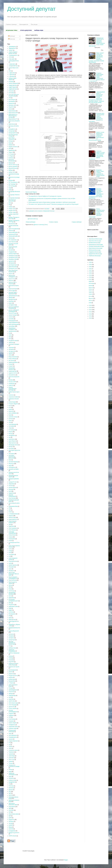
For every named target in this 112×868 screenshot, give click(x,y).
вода (10, 188)
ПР (9, 616)
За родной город (13, 341)
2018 (91, 277)
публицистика (12, 648)
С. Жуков (11, 683)
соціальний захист (13, 727)
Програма (11, 636)
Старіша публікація (77, 222)
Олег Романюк (12, 530)
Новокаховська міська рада (96, 245)
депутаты (11, 281)
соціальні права (13, 728)
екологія (11, 317)
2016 (91, 305)
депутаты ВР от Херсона (13, 283)
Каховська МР (12, 382)
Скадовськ (11, 715)
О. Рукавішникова (13, 514)
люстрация (11, 426)
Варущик (11, 163)
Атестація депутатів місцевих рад (14, 95)
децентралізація (13, 289)
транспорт (11, 758)
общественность (13, 519)
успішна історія (12, 780)
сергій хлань (12, 701)
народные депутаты (14, 479)
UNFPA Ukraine (12, 836)
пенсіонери (11, 591)
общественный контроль (12, 522)
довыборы (11, 301)
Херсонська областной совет (13, 804)
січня (90, 303)
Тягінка (10, 770)
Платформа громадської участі (13, 600)
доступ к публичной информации (14, 311)
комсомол (11, 395)
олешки (11, 537)
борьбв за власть (13, 147)
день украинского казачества (13, 271)
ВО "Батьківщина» (13, 182)
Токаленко (11, 752)
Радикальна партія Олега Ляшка (13, 664)
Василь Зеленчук (13, 165)
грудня (91, 281)
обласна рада (12, 517)
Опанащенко (12, 539)
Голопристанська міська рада (96, 246)
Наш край (11, 489)
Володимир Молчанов (14, 192)
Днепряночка (12, 299)
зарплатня (11, 347)
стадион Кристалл (13, 741)
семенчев (11, 699)
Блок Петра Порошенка (12, 138)
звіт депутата (12, 351)
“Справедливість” (13, 55)
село (10, 697)
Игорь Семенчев (13, 357)
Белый (10, 109)
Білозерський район (14, 126)
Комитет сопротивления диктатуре (12, 389)
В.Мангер (11, 158)
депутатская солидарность (12, 276)
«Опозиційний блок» (14, 61)
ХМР (10, 808)
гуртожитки (11, 261)
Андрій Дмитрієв (13, 89)
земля (10, 355)
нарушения (11, 484)
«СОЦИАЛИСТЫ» (13, 66)
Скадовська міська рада (95, 252)
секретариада (12, 695)
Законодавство (24, 24)
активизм (11, 82)
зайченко (11, 342)
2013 (91, 312)
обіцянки (11, 516)
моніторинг (11, 454)
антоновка (11, 93)
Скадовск (11, 714)
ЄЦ (9, 333)
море (10, 460)
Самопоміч (11, 692)
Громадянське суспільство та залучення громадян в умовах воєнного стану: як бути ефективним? (97, 42)
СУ (9, 743)
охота (10, 563)
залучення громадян (14, 344)
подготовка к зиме (13, 606)
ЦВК (10, 816)
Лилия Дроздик (12, 424)
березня (91, 298)
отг (9, 556)
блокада (11, 141)
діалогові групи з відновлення (13, 293)
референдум (12, 679)
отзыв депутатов (13, 561)
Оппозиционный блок (14, 543)
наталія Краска (12, 488)
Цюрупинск (11, 820)
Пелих (10, 589)
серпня (91, 290)
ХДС (10, 793)
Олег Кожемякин (13, 528)
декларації (11, 263)
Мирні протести (13, 443)
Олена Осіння (12, 535)
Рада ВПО (11, 662)
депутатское (12, 279)
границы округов (13, 254)
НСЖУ (10, 512)
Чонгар (10, 823)
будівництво (12, 150)
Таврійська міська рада (95, 256)
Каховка (11, 380)
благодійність (12, 129)
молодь (11, 447)
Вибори (11, 170)
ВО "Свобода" (12, 184)
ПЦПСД (11, 658)
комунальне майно (13, 397)
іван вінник (11, 361)
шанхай (11, 825)
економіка (11, 319)
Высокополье (12, 224)
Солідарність (12, 725)
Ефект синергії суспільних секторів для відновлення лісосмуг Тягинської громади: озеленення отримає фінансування (96, 58)
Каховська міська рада (95, 243)
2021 (91, 271)
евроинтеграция (13, 315)
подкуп (10, 610)
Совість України (13, 723)
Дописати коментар (33, 219)
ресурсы (11, 677)
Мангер (11, 434)
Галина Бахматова (13, 226)
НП (9, 508)
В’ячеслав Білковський (12, 160)
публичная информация (12, 650)
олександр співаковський (12, 532)
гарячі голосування (13, 229)
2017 (91, 279)
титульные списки (13, 750)
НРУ (10, 510)
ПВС (10, 587)
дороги (10, 303)
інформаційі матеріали (12, 369)
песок (10, 596)
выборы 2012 (12, 209)
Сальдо (11, 688)
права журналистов (14, 621)
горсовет (11, 250)
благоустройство (13, 133)
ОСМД (10, 551)
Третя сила (11, 760)
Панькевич (11, 567)
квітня (90, 296)
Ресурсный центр (13, 676)
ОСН (10, 553)
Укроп (10, 777)
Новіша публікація (31, 222)
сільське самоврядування (13, 711)
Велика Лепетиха (13, 167)
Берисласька (12, 124)
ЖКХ (10, 339)
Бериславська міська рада (95, 248)
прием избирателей (14, 631)
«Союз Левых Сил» (14, 68)
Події (10, 608)
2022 (91, 269)
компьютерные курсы (14, 392)
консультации (12, 402)
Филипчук (11, 786)
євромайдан (12, 326)
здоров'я (11, 353)
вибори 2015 (12, 172)
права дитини (12, 620)
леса (10, 422)
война (10, 190)
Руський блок (12, 681)
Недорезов (11, 493)
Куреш (10, 421)
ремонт (10, 672)
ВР (9, 205)
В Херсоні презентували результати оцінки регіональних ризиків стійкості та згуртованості (97, 77)
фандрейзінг (12, 782)
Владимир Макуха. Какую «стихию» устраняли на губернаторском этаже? (100, 173)
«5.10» (10, 57)
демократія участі (33, 211)
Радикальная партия (14, 667)
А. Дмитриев (12, 73)
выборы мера (12, 212)
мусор (10, 466)
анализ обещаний (13, 83)
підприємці (11, 598)
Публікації (12, 36)
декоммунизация (13, 265)
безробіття (11, 107)
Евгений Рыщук (13, 313)
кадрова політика (13, 373)
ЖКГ (10, 337)
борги (10, 143)
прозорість (11, 638)
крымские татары (13, 417)
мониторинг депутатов (14, 450)
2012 (91, 314)
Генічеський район (13, 236)
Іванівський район (13, 362)
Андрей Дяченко (13, 85)
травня (91, 294)
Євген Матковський (14, 324)
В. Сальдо (11, 154)
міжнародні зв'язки (13, 445)
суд (10, 745)
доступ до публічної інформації (14, 307)
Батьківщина (12, 101)
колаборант (12, 384)
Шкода (10, 827)
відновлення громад (14, 174)
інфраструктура (13, 371)
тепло (10, 748)
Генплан (11, 238)
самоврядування (13, 690)
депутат (11, 274)
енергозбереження (13, 322)
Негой (10, 491)
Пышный (11, 660)
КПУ (10, 408)
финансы (11, 788)
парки (10, 569)
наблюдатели (12, 467)
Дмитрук (11, 298)
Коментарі (12, 39)
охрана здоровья (13, 565)
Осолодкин (11, 554)
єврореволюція (12, 331)
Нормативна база (13, 506)
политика (11, 612)
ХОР (10, 812)
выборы (11, 207)
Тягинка (11, 763)
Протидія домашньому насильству (12, 643)
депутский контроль (14, 286)
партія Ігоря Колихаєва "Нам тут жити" (14, 574)
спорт (10, 733)
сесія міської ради (13, 703)
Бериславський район (14, 121)
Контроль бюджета (13, 404)
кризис (10, 409)
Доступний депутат (31, 9)
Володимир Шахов (13, 198)
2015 (10, 71)
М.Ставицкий (12, 430)
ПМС (10, 603)
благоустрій (12, 131)
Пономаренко (12, 614)
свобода (11, 694)
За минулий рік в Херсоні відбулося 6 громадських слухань (45, 196)
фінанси (11, 790)
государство (12, 252)
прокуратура (12, 640)
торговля (11, 754)
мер (10, 437)
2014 (91, 310)
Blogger (66, 860)
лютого (91, 301)
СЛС (10, 717)
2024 (91, 265)
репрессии (11, 674)
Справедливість (13, 737)
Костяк (10, 406)
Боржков (11, 145)
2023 (91, 267)
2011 (91, 316)
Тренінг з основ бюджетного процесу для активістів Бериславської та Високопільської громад (96, 136)
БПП (10, 149)
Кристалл (11, 411)
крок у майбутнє (13, 413)
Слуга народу (12, 719)
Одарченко (11, 526)
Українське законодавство (12, 774)
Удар (10, 772)
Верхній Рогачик (13, 168)
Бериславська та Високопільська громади (13, 116)
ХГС (10, 791)
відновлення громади (14, 177)
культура (11, 419)
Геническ (11, 231)
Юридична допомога (14, 833)
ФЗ (9, 784)
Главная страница (11, 24)
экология (11, 829)
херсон (10, 795)
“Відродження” (12, 48)
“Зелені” (11, 50)
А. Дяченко (11, 77)
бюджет (11, 152)
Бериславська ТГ (13, 119)
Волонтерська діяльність (12, 200)
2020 (91, 273)
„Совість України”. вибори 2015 (13, 53)
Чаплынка (11, 822)
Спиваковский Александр (49, 211)
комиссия (11, 385)
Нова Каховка (12, 498)
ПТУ (10, 646)
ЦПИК (10, 818)
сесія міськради (13, 705)
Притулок (11, 634)
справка (11, 739)
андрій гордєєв (12, 87)
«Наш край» (12, 59)
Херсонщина (12, 807)
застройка (11, 349)
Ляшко (10, 428)
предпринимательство (14, 628)
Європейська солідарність (12, 329)
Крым (10, 415)
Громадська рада (13, 256)
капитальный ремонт (14, 377)
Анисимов (11, 91)
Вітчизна (11, 180)
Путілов (11, 656)
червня (91, 292)
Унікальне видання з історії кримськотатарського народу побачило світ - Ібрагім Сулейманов (97, 155)
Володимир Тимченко (14, 195)
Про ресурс (34, 24)
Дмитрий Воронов (13, 296)
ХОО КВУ (11, 810)
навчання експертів (14, 469)
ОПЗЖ (10, 541)
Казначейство (12, 375)
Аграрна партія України (12, 79)
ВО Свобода (12, 186)
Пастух (10, 585)
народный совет (13, 482)
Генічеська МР (12, 234)
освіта (10, 549)
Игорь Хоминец (13, 359)
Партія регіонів (12, 580)
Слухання (40, 211)
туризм (10, 761)
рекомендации (12, 670)
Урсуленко (11, 778)
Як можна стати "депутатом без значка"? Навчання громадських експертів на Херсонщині (53, 204)
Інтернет (11, 366)
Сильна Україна (13, 709)
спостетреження (13, 735)
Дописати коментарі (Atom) (41, 225)
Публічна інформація (14, 653)
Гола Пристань (12, 242)
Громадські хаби (13, 259)
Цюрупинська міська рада (95, 254)
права (10, 618)
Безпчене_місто (13, 105)
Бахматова (11, 103)
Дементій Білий (13, 267)
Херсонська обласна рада (95, 239)
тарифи (11, 747)
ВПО (10, 203)
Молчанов (11, 449)
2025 (91, 262)
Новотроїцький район (14, 503)
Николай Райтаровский (12, 496)
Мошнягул (11, 464)
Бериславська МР (13, 113)
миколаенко (12, 439)
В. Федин (11, 156)
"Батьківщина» (12, 46)
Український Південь (31, 192)
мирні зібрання (12, 441)
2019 (91, 275)
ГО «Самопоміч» (13, 240)
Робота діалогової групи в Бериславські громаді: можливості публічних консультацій (52, 202)
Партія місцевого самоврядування (13, 578)
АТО (10, 98)
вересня (91, 288)
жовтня (91, 286)
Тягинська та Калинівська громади (14, 766)
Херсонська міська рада (95, 241)
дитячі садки (12, 291)
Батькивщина (12, 100)
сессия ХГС (12, 707)
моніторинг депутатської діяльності (12, 457)
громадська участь (13, 257)
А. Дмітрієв (11, 75)
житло (10, 335)
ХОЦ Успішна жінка (14, 814)
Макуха (11, 432)
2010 (91, 318)
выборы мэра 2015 (13, 214)
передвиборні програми (12, 593)
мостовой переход (13, 462)
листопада (92, 283)
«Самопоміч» (12, 64)
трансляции (12, 756)
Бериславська (12, 111)
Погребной (11, 605)
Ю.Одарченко (12, 831)
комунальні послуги (14, 399)
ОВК (10, 524)
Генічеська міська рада (95, 250)
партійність (11, 571)
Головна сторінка (53, 222)
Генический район (13, 232)
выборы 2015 (12, 210)
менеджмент (12, 435)
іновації (11, 364)
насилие (11, 486)
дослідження (12, 305)
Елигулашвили (12, 321)
